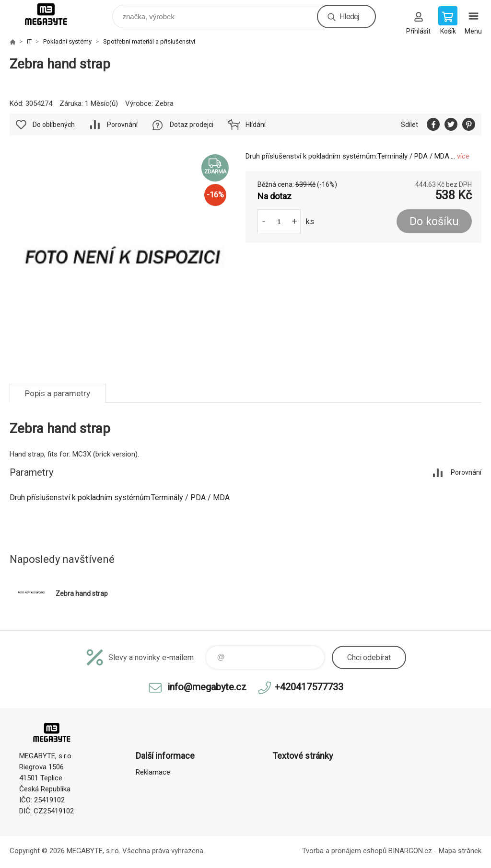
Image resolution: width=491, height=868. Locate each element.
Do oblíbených (54, 125)
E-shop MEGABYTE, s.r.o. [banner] (52, 14)
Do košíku (434, 222)
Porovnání (122, 125)
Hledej (349, 17)
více (463, 156)
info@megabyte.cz (207, 687)
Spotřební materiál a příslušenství (149, 41)
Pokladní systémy (67, 41)
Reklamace (153, 772)
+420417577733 (309, 687)
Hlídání (256, 125)
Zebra (164, 103)
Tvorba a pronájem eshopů (344, 851)
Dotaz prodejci (192, 125)
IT (29, 41)
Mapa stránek (460, 851)
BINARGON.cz (410, 851)
